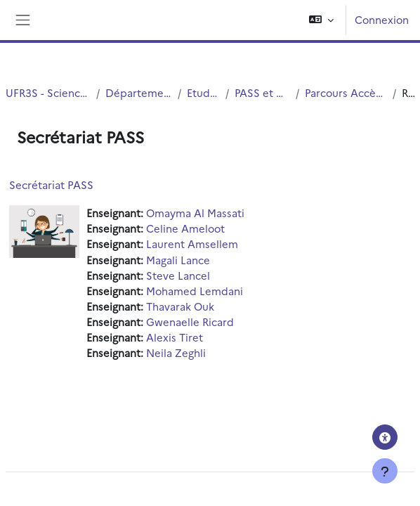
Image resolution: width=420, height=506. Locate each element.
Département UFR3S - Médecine (139, 92)
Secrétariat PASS (51, 184)
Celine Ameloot (185, 228)
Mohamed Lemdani (195, 291)
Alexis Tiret (175, 337)
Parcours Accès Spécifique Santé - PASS (346, 92)
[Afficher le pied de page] (385, 471)
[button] (321, 20)
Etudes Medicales (204, 92)
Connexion (382, 19)
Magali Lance (178, 260)
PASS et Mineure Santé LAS (262, 92)
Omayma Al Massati (195, 213)
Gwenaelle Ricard (190, 322)
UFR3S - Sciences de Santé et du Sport (48, 92)
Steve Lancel (178, 275)
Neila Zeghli (176, 352)
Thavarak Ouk (180, 306)
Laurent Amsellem (192, 244)
